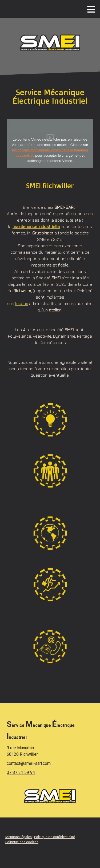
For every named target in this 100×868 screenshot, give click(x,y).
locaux (22, 303)
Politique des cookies (22, 842)
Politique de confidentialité (55, 837)
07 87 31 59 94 (21, 772)
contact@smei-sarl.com (29, 763)
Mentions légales (19, 837)
